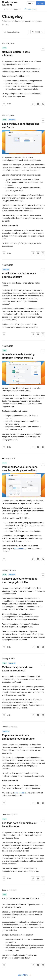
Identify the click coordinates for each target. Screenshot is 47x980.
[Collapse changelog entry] (43, 49)
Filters (38, 32)
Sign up (40, 3)
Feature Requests (13, 9)
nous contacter (20, 549)
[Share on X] (43, 104)
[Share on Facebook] (38, 104)
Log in (31, 3)
